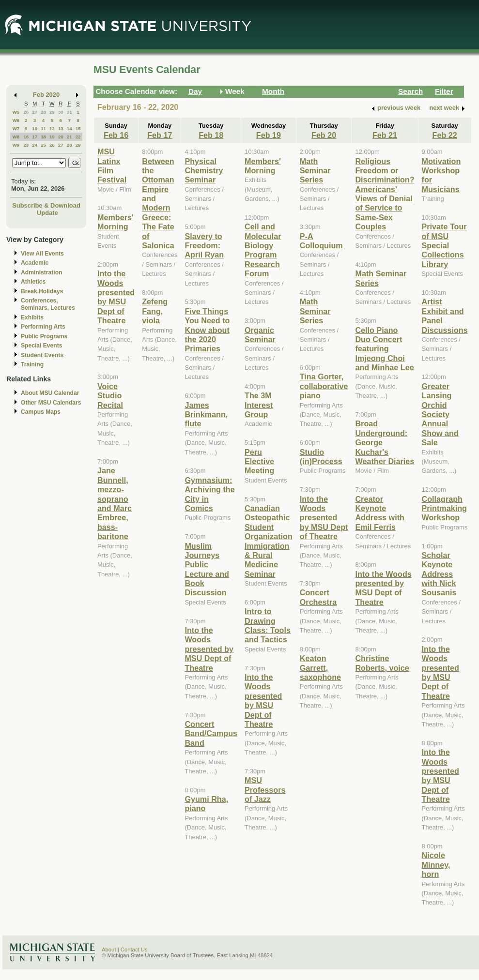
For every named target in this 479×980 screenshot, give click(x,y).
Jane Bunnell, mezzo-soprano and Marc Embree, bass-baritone (115, 503)
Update (47, 213)
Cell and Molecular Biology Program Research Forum (263, 250)
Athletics (33, 282)
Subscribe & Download (46, 205)
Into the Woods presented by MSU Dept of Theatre (116, 297)
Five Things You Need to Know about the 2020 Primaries (207, 330)
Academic (35, 263)
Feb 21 (385, 135)
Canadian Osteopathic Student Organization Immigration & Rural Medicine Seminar (269, 541)
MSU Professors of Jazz (265, 790)
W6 (16, 120)
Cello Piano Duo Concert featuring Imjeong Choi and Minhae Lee (384, 349)
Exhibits (32, 317)
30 (61, 112)
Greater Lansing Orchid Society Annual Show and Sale (440, 414)
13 (61, 128)
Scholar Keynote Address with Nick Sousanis (439, 574)
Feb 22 (445, 135)
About (109, 950)
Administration (41, 272)
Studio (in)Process (321, 457)
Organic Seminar (260, 335)
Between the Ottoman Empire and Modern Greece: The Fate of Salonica (158, 204)
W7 (16, 128)
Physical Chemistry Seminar (204, 171)
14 (70, 128)
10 (35, 128)
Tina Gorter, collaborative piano (324, 386)
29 (52, 112)
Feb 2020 (46, 95)
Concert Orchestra (318, 597)
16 (26, 137)
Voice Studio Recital (110, 396)
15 (78, 128)
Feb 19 (269, 135)
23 (26, 145)
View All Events (42, 254)
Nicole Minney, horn (436, 865)
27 (35, 112)
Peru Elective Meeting (259, 461)
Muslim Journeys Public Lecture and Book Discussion (207, 569)
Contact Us (134, 950)
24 (35, 145)
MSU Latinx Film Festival (112, 166)
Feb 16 (116, 135)
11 (43, 128)
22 (78, 137)
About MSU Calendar (50, 393)
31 (70, 112)
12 (52, 128)
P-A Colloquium (321, 241)
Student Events (42, 355)
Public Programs (44, 336)
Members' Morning (116, 222)
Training (32, 364)
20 (61, 137)
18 (43, 137)
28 (43, 112)
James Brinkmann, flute (206, 415)
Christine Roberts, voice (382, 663)
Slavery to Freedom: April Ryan (204, 246)
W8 (16, 137)
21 (70, 137)
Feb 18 (211, 135)
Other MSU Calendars (51, 403)
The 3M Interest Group (259, 405)
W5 (16, 112)
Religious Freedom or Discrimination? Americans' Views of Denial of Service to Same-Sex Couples (385, 194)
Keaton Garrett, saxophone (320, 668)
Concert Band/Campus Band (211, 733)
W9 (16, 145)
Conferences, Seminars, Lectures (48, 304)
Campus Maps (41, 412)
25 (43, 145)
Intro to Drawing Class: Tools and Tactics (268, 625)
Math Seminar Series (315, 171)
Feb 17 (160, 135)
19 (52, 137)
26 (26, 112)
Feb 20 (324, 135)
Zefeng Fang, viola (155, 311)
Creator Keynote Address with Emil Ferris (379, 513)
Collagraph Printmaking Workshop (444, 508)
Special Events (41, 346)
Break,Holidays (42, 291)
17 (35, 137)
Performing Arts (43, 327)
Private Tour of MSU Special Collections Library (444, 245)
